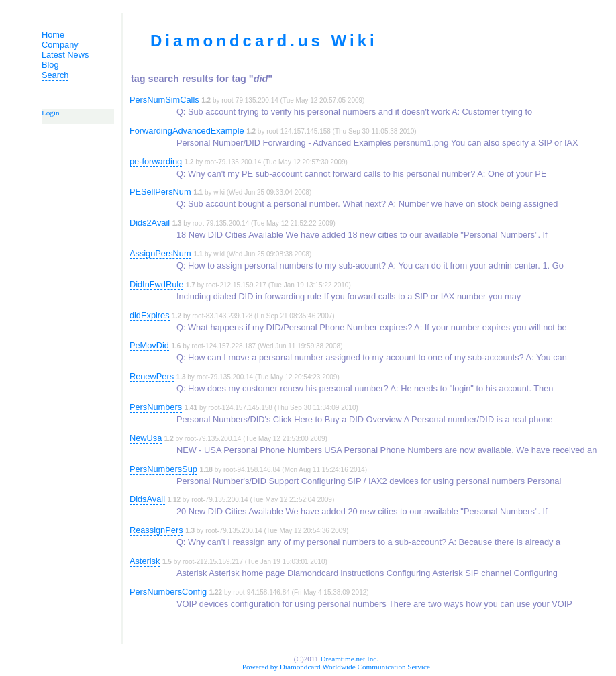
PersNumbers (156, 407)
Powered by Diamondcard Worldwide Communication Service (336, 667)
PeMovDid (149, 345)
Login (51, 113)
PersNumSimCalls (164, 100)
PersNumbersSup (163, 469)
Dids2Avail (150, 223)
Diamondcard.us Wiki (264, 41)
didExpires (150, 315)
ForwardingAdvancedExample (187, 131)
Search (55, 75)
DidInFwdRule (156, 284)
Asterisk (145, 561)
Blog (50, 65)
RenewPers (152, 376)
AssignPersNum (160, 253)
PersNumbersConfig (168, 592)
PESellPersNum (160, 192)
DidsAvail (147, 499)
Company (60, 45)
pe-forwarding (156, 161)
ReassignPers (156, 530)
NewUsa (146, 438)
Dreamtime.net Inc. (349, 659)
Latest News (65, 55)
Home (53, 35)
